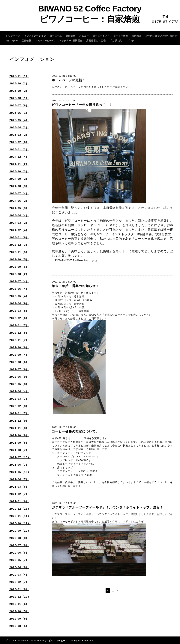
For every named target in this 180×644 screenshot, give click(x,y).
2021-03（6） (19, 487)
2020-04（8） (19, 567)
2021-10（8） (19, 435)
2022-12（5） (19, 333)
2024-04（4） (19, 215)
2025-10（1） (19, 83)
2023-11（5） (19, 252)
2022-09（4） (19, 355)
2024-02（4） (19, 230)
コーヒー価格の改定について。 (75, 431)
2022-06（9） (19, 377)
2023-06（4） (19, 289)
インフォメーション (35, 36)
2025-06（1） (19, 113)
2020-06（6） (19, 553)
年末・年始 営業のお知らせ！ (75, 286)
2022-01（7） (19, 413)
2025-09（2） (19, 91)
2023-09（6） (19, 267)
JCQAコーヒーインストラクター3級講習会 (59, 41)
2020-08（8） (19, 538)
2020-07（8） (19, 545)
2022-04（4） (19, 391)
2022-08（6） (19, 362)
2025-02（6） (19, 142)
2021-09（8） (19, 443)
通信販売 (70, 36)
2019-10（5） (19, 611)
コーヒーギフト (101, 36)
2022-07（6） (19, 369)
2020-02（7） (19, 582)
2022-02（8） (19, 406)
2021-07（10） (20, 457)
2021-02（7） (19, 494)
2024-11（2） (19, 164)
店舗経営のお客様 (96, 41)
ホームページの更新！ (69, 80)
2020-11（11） (20, 516)
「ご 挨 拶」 (116, 41)
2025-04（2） (19, 127)
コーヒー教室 (121, 36)
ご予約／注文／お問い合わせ (161, 36)
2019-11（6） (19, 604)
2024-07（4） (19, 193)
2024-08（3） (19, 186)
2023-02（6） (19, 318)
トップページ (13, 36)
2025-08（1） (19, 98)
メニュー (84, 36)
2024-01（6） (19, 237)
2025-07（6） (19, 105)
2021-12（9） (19, 421)
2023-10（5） (19, 259)
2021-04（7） (19, 479)
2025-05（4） (19, 120)
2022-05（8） (19, 384)
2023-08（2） (19, 274)
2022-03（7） (19, 399)
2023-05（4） (19, 296)
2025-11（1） (19, 76)
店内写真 (137, 36)
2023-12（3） (19, 245)
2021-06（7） (19, 465)
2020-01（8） (19, 589)
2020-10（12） (20, 523)
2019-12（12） (20, 597)
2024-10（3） (19, 171)
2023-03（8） (19, 311)
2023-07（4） (19, 281)
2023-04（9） (19, 303)
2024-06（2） (19, 201)
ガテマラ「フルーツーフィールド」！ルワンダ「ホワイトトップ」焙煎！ (107, 507)
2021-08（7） (19, 450)
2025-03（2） (19, 135)
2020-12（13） (20, 509)
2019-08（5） (19, 626)
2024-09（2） (19, 179)
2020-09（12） (20, 531)
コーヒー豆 (56, 36)
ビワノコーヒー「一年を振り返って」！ (82, 105)
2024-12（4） (19, 157)
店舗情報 (26, 41)
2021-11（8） (19, 428)
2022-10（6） (19, 347)
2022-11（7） (19, 340)
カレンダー (12, 41)
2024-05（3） (19, 208)
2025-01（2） (19, 149)
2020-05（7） (19, 560)
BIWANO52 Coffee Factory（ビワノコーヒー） (42, 641)
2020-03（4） (19, 575)
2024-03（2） (19, 223)
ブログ (131, 41)
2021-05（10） (20, 472)
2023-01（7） (19, 325)
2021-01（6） (19, 501)
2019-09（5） (19, 619)
